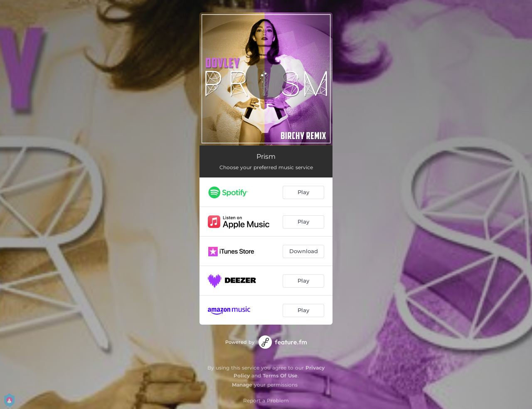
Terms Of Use (280, 376)
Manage (242, 385)
